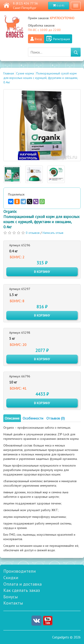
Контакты (13, 603)
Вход (38, 39)
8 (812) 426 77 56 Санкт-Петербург (25, 6)
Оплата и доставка (23, 584)
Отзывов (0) (56, 418)
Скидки (11, 578)
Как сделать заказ (22, 590)
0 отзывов (33, 233)
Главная (9, 73)
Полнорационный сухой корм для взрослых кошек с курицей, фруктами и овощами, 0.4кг (41, 78)
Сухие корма (25, 73)
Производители (20, 571)
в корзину (42, 272)
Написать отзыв (53, 233)
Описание (12, 418)
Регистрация (61, 39)
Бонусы (11, 597)
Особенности (33, 418)
